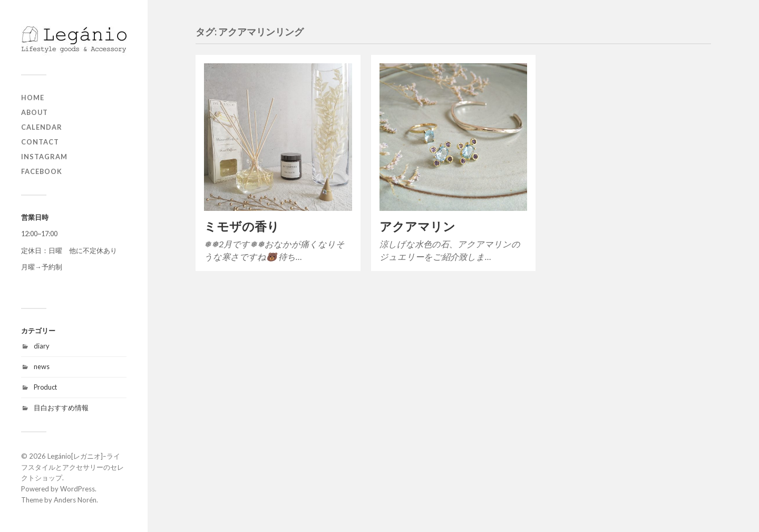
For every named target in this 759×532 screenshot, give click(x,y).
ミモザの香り (242, 226)
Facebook (42, 171)
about (35, 112)
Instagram (44, 157)
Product (45, 387)
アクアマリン (417, 226)
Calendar (42, 127)
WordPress (77, 489)
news (42, 366)
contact (40, 142)
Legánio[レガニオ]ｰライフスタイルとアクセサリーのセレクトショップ (72, 467)
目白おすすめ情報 (61, 408)
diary (42, 346)
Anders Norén (75, 500)
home (33, 98)
